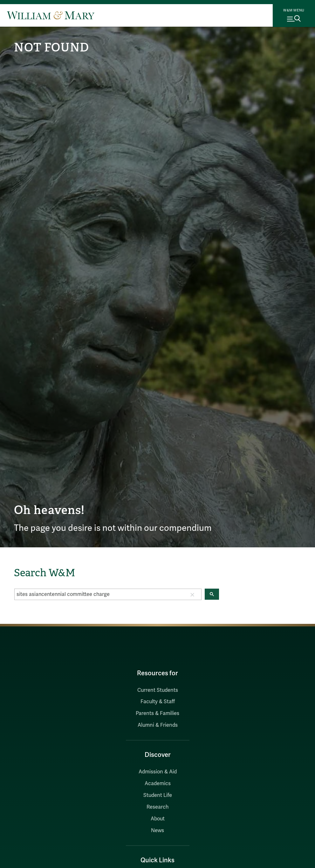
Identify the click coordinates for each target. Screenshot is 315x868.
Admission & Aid (158, 772)
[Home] (51, 15)
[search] (99, 594)
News (157, 831)
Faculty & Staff (158, 702)
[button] (192, 594)
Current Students (158, 690)
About (158, 819)
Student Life (158, 795)
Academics (158, 784)
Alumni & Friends (158, 725)
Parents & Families (157, 713)
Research (158, 807)
